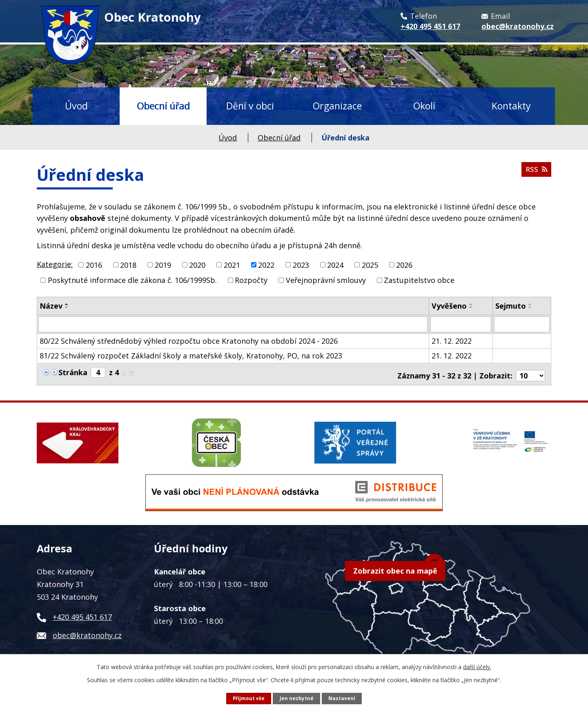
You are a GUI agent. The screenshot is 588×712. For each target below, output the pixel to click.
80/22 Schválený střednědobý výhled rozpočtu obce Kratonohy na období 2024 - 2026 (189, 340)
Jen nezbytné (297, 698)
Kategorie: (55, 264)
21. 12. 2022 (452, 340)
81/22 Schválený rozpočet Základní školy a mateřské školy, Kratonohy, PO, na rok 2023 (191, 355)
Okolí (424, 106)
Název (51, 306)
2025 (370, 265)
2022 (266, 265)
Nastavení (342, 698)
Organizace (337, 106)
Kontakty (511, 106)
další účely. (477, 666)
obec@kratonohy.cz (87, 632)
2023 (301, 265)
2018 (128, 265)
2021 (232, 265)
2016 (94, 265)
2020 (197, 265)
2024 (335, 265)
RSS (536, 172)
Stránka (73, 372)
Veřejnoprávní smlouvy (326, 280)
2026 (404, 265)
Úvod (76, 106)
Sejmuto (511, 306)
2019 (163, 265)
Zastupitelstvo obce (419, 280)
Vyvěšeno (449, 306)
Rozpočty (251, 280)
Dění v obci (250, 106)
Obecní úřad (163, 106)
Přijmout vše (248, 698)
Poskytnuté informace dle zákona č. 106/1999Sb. (132, 280)
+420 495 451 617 (82, 614)
